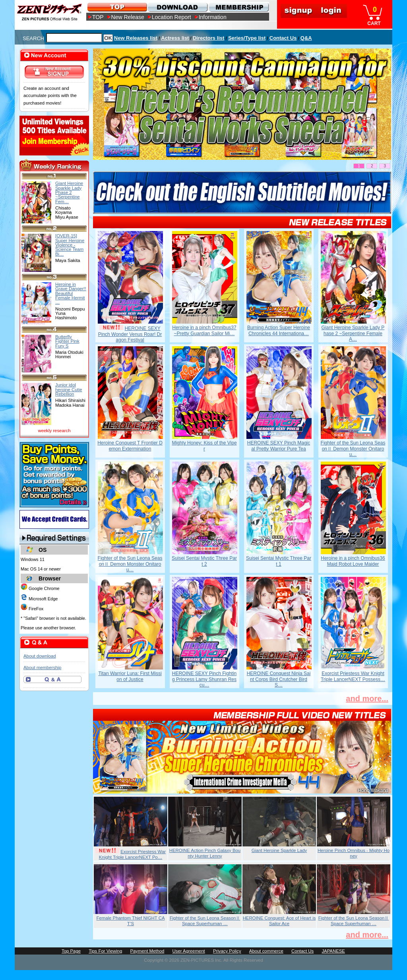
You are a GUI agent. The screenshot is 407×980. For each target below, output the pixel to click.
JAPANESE (333, 951)
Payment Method (147, 951)
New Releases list (136, 38)
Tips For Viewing (105, 951)
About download (40, 656)
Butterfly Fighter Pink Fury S (67, 341)
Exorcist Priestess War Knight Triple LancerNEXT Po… (132, 854)
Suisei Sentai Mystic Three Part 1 (279, 561)
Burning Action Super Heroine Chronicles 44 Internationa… (279, 330)
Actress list (175, 38)
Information (213, 17)
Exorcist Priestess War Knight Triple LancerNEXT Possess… (353, 676)
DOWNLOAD (177, 7)
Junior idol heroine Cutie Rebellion (69, 389)
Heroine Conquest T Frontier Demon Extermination (130, 446)
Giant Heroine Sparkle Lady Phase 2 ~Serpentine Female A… (353, 333)
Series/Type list (247, 38)
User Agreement (189, 951)
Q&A (306, 38)
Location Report (172, 17)
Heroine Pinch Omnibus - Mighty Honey (354, 853)
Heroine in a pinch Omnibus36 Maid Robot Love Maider (353, 561)
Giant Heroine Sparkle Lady (279, 850)
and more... (367, 699)
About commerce (266, 951)
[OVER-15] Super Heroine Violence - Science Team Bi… (70, 245)
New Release (128, 17)
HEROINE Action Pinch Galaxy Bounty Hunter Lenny (205, 853)
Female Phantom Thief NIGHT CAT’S (131, 921)
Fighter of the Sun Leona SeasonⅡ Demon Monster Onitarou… (353, 449)
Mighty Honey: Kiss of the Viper (204, 446)
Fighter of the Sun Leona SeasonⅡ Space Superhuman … (205, 921)
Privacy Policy (227, 951)
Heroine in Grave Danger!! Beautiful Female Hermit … (71, 293)
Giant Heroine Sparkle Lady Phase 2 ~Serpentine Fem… (69, 192)
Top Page (71, 951)
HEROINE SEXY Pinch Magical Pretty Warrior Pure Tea (279, 446)
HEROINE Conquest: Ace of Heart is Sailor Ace (279, 921)
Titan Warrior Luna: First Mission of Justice (130, 676)
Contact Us (283, 38)
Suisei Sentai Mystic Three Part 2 (204, 561)
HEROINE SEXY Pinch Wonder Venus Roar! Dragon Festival (130, 334)
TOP (98, 17)
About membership (42, 668)
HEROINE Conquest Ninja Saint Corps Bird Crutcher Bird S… (279, 679)
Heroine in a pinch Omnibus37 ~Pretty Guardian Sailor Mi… (204, 330)
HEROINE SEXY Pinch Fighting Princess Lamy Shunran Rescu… (204, 679)
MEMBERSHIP (238, 7)
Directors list (208, 38)
